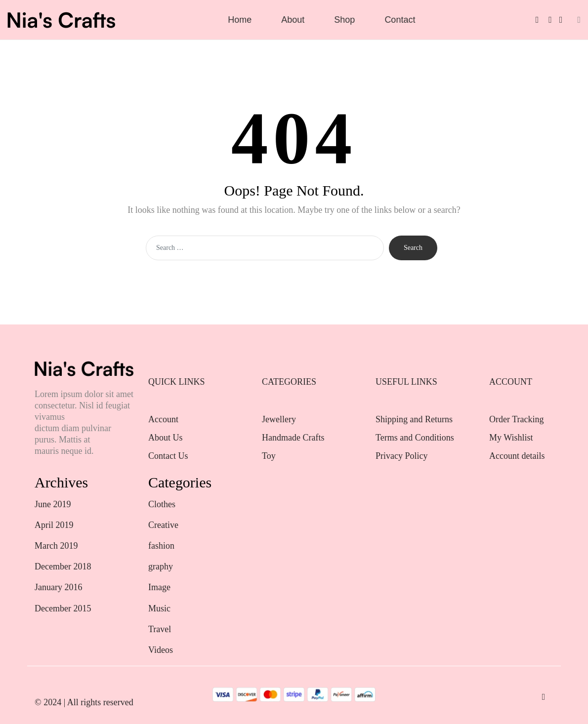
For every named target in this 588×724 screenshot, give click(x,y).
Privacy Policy (402, 456)
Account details (517, 456)
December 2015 (63, 608)
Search (413, 248)
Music (159, 608)
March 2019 (56, 546)
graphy (161, 566)
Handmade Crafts (293, 438)
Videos (161, 650)
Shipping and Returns (414, 419)
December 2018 (63, 566)
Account (163, 419)
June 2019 (53, 504)
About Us (166, 438)
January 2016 (58, 587)
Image (159, 587)
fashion (161, 546)
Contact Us (168, 456)
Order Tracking (517, 419)
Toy (269, 456)
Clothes (162, 504)
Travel (160, 629)
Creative (163, 525)
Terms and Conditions (415, 438)
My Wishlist (511, 438)
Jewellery (280, 419)
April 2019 (54, 525)
